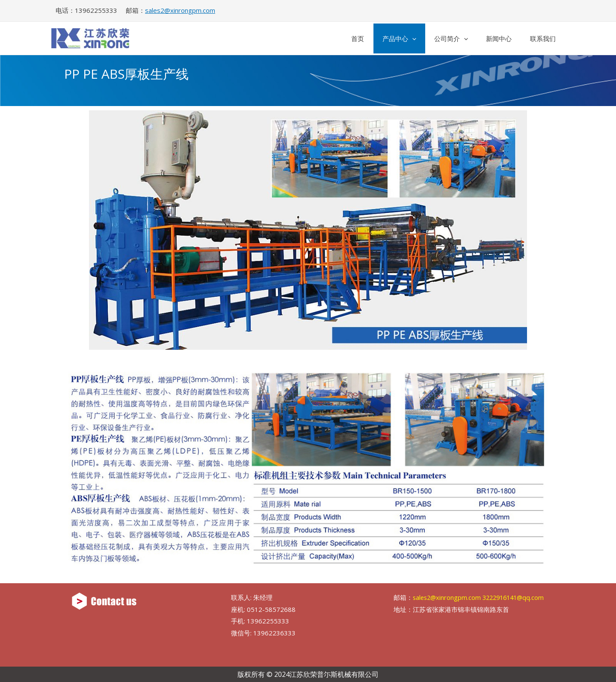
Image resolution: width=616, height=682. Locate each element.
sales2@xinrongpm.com (180, 10)
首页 (335, 38)
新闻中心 (491, 38)
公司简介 (438, 38)
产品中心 (381, 38)
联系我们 (540, 38)
